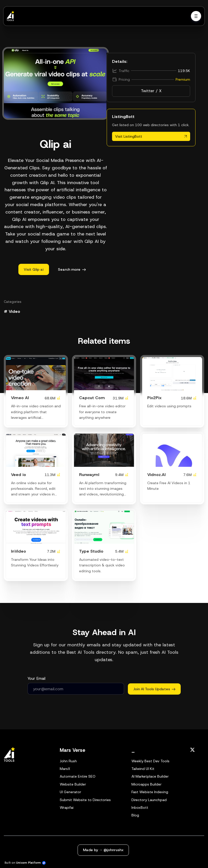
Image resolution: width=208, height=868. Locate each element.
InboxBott (140, 807)
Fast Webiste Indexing (150, 792)
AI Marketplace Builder (150, 776)
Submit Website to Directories (85, 800)
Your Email (36, 679)
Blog (135, 815)
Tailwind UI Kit (143, 769)
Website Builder (73, 784)
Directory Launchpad (149, 800)
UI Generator (70, 792)
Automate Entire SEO (78, 776)
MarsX (65, 769)
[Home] (12, 16)
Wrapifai (67, 807)
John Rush (68, 761)
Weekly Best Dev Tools (150, 761)
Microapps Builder (146, 784)
